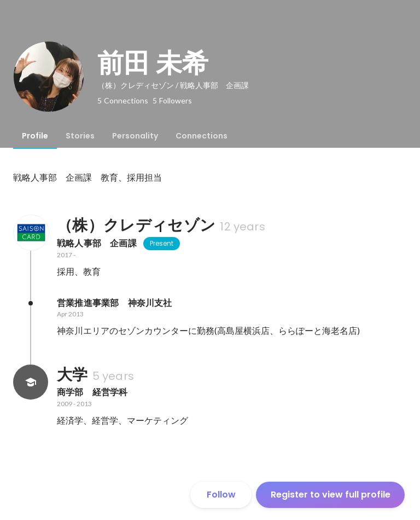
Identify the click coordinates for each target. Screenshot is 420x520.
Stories (80, 136)
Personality (135, 136)
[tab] (35, 136)
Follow (221, 495)
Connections (202, 136)
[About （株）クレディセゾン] (31, 233)
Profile (35, 136)
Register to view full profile (331, 495)
